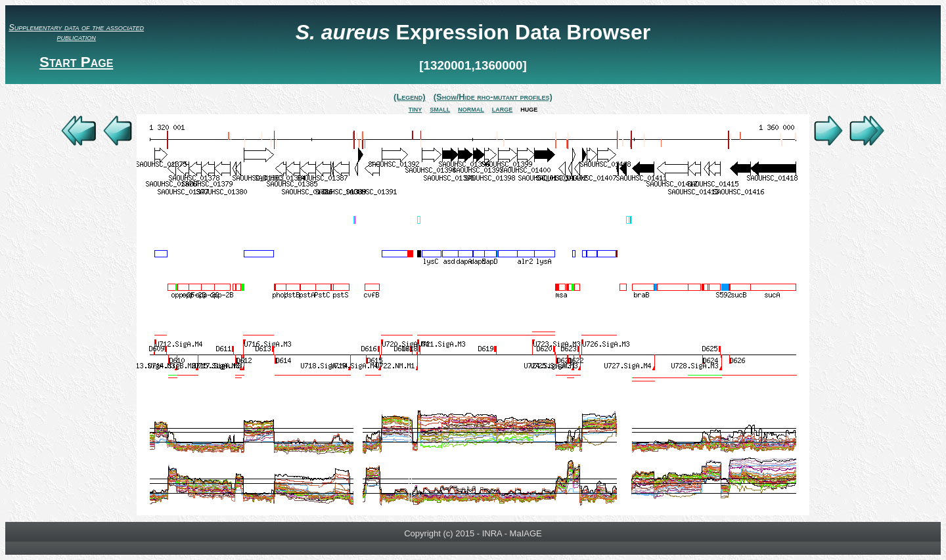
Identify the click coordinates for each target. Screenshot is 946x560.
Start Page (76, 62)
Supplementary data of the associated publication (76, 32)
